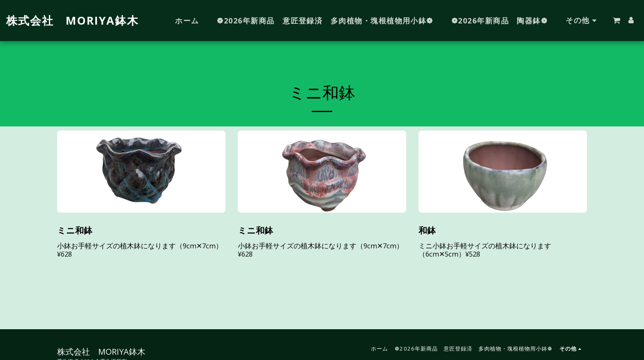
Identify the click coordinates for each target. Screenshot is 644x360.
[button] (616, 21)
